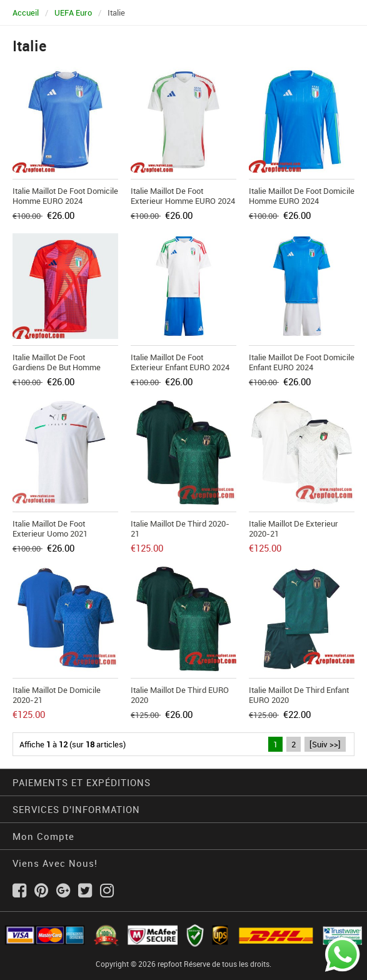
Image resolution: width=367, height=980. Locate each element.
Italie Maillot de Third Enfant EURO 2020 (299, 695)
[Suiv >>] (325, 744)
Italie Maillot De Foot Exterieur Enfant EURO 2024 (180, 362)
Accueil (26, 13)
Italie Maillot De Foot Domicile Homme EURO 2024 (65, 196)
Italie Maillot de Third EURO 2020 (180, 695)
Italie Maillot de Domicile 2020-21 (57, 695)
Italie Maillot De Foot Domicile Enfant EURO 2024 (302, 362)
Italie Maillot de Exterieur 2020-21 (294, 528)
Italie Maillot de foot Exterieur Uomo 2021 (50, 528)
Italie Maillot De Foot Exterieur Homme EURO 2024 (183, 196)
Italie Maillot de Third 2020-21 (180, 528)
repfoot (170, 964)
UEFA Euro (73, 13)
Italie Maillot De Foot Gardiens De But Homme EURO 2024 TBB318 (57, 367)
